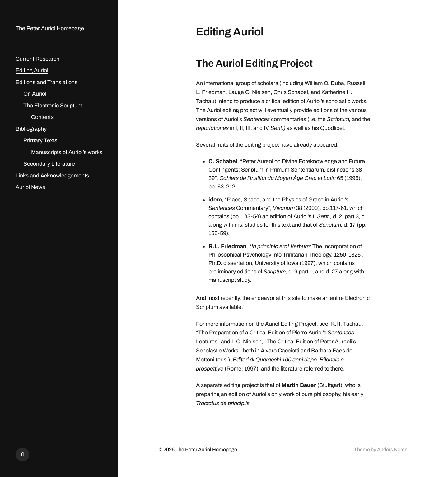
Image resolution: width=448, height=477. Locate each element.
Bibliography (31, 129)
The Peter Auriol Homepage (50, 28)
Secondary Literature (49, 164)
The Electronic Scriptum (53, 106)
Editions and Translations (47, 82)
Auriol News (30, 187)
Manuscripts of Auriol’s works (67, 152)
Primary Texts (40, 140)
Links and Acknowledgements (52, 176)
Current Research (37, 59)
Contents (42, 117)
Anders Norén (392, 449)
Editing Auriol (32, 70)
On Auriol (35, 94)
